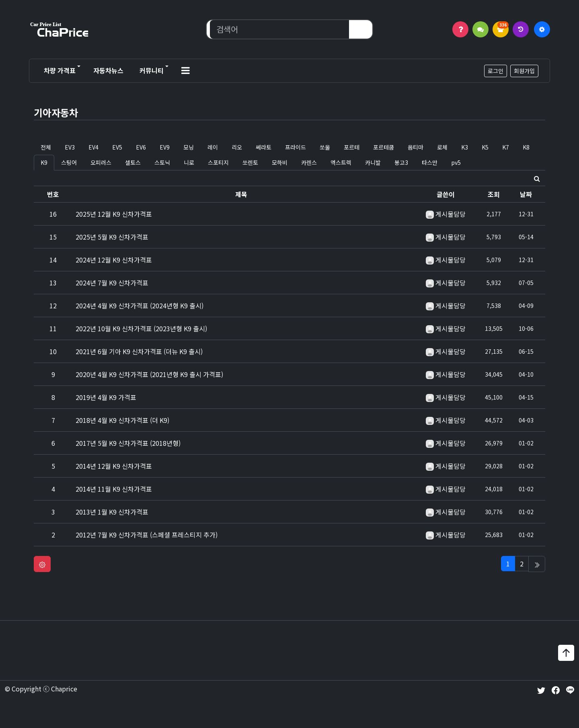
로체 (442, 147)
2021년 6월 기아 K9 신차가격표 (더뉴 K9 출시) (139, 351)
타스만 (430, 162)
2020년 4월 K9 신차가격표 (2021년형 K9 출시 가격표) (149, 374)
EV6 (141, 147)
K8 (526, 147)
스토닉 (162, 162)
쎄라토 (264, 147)
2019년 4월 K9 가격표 (106, 397)
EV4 (93, 147)
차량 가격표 (60, 70)
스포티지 (218, 162)
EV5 (117, 147)
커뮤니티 (152, 70)
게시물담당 (451, 214)
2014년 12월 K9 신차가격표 (114, 466)
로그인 (496, 71)
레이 (213, 147)
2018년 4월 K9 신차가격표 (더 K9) (122, 420)
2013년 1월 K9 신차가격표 (112, 512)
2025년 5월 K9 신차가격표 (112, 237)
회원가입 (524, 71)
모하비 (280, 162)
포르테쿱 (384, 147)
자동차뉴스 (108, 70)
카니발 (373, 162)
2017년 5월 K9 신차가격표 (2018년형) (128, 443)
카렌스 (309, 162)
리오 (237, 147)
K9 (44, 162)
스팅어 (69, 162)
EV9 (165, 147)
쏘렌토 (250, 162)
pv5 (456, 162)
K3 (465, 147)
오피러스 (101, 162)
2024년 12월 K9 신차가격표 (114, 260)
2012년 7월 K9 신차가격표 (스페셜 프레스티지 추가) (147, 535)
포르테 (352, 147)
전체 (46, 147)
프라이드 (296, 147)
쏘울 (325, 147)
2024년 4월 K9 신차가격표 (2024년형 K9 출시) (140, 306)
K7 (506, 147)
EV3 (70, 147)
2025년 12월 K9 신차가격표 (114, 214)
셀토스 (133, 162)
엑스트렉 (341, 162)
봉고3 (401, 162)
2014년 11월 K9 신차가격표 (114, 489)
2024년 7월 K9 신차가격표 (112, 283)
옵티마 (416, 147)
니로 (189, 162)
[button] (186, 71)
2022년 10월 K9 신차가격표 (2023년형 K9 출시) (141, 328)
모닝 (189, 147)
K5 (485, 147)
